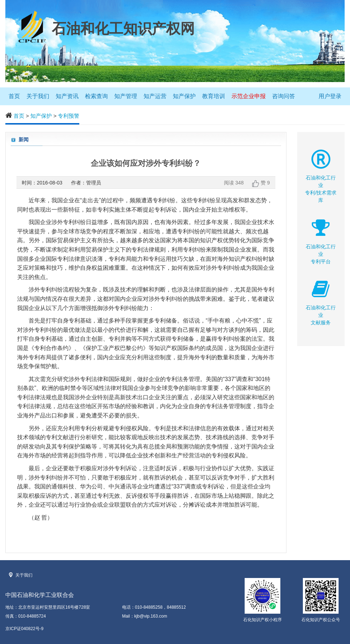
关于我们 (38, 96)
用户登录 (330, 96)
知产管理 (126, 96)
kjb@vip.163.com (151, 616)
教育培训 (214, 96)
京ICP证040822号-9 (24, 629)
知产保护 (184, 96)
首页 (14, 96)
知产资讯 (67, 96)
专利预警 (69, 116)
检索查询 (96, 96)
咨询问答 (284, 96)
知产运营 (155, 96)
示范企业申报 (249, 96)
